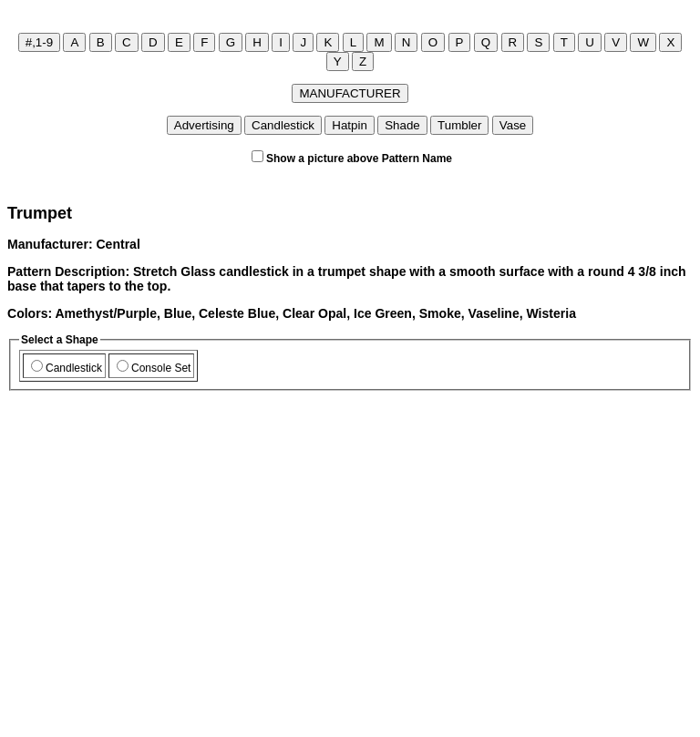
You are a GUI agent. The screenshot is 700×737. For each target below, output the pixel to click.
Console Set (154, 368)
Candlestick (67, 368)
